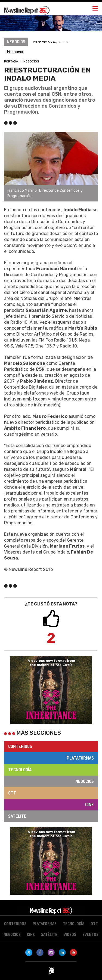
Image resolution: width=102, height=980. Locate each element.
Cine (89, 804)
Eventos (90, 934)
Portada (11, 62)
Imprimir (15, 52)
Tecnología (20, 770)
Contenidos (20, 746)
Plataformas (80, 758)
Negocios (31, 62)
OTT (12, 793)
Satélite (17, 816)
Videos (70, 934)
